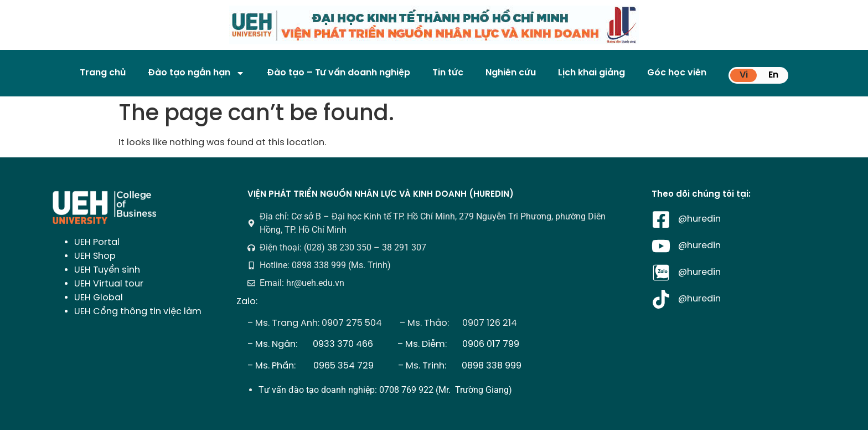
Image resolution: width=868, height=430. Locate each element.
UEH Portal (97, 242)
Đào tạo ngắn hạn (196, 73)
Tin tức (448, 73)
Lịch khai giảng (591, 73)
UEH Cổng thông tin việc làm (138, 312)
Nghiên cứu (511, 73)
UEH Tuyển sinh (107, 270)
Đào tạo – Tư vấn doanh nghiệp (339, 73)
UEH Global (99, 298)
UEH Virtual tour (109, 284)
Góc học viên (677, 73)
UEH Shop (95, 256)
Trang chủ (103, 73)
